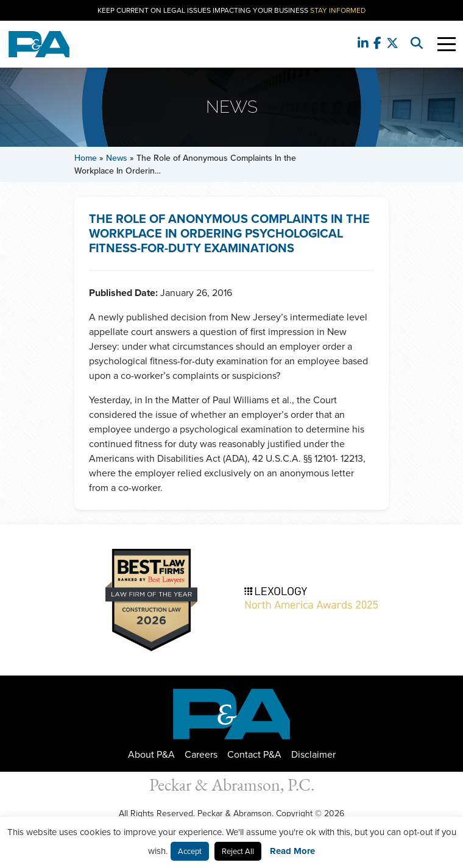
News (117, 158)
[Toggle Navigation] (447, 44)
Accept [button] (190, 851)
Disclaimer (313, 754)
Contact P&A (254, 754)
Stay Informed (338, 10)
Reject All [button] (238, 851)
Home (86, 158)
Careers (201, 754)
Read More (292, 851)
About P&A (151, 754)
